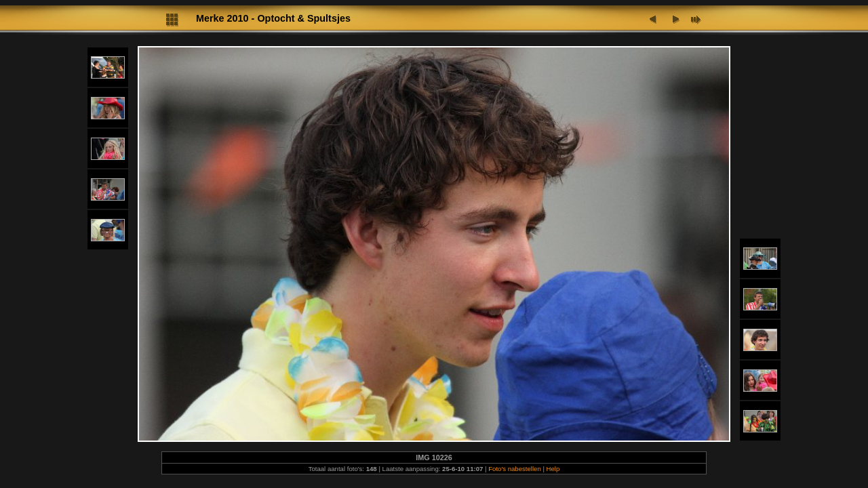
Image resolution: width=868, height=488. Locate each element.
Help (553, 469)
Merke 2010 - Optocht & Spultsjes (273, 18)
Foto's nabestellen (515, 469)
